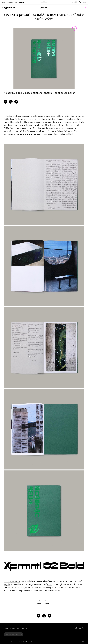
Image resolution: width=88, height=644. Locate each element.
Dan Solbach (68, 134)
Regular (7, 585)
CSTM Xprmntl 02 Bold (44, 604)
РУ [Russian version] (73, 2)
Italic (49, 585)
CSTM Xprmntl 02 (27, 134)
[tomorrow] (85, 8)
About (4, 2)
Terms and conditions (9, 642)
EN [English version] (76, 2)
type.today (8, 8)
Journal (22, 2)
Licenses (10, 2)
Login (85, 2)
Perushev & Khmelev (26, 642)
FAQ (16, 2)
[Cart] (80, 2)
